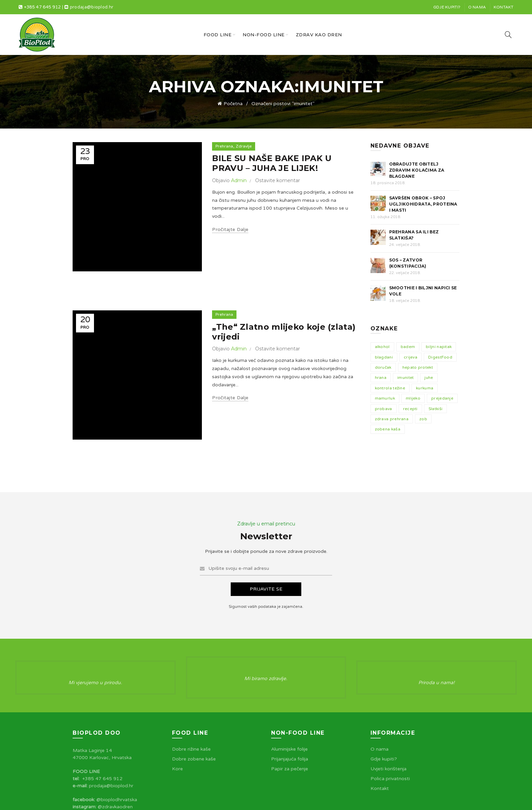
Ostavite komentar (278, 180)
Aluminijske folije (289, 704)
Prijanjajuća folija (290, 714)
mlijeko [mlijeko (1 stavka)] (413, 398)
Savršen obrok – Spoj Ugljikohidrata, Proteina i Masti (423, 204)
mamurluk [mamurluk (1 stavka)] (385, 398)
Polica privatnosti (390, 734)
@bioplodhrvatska (117, 755)
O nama (477, 7)
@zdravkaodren (115, 762)
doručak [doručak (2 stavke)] (383, 367)
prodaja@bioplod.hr (92, 7)
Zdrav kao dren (319, 35)
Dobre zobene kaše (194, 714)
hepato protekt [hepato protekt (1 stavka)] (418, 367)
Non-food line (264, 35)
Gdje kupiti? (447, 7)
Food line (218, 35)
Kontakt (504, 7)
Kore (177, 724)
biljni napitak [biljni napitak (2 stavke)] (439, 347)
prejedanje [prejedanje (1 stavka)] (442, 398)
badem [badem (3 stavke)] (408, 347)
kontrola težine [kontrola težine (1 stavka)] (390, 388)
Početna (233, 104)
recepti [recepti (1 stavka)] (410, 409)
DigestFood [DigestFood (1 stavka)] (440, 357)
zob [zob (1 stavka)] (423, 419)
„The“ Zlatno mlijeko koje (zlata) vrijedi (284, 289)
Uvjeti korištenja (388, 724)
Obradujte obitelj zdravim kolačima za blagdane (417, 170)
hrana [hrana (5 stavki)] (381, 378)
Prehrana (224, 146)
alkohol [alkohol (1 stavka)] (382, 347)
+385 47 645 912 (43, 7)
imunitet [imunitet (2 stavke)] (405, 378)
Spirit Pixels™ (444, 799)
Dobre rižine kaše (191, 704)
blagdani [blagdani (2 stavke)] (384, 357)
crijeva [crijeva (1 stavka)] (411, 357)
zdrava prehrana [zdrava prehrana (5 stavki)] (392, 419)
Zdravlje (244, 146)
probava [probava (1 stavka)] (384, 409)
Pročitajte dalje (230, 229)
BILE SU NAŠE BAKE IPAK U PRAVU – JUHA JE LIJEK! (272, 163)
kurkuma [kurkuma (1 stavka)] (425, 388)
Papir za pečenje (290, 724)
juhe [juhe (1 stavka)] (429, 378)
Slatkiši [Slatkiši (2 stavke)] (435, 409)
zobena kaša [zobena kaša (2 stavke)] (388, 429)
